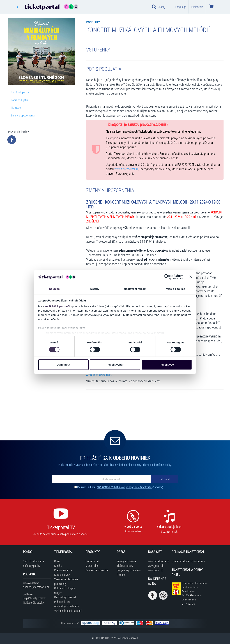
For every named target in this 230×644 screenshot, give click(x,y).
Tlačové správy (125, 566)
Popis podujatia (19, 100)
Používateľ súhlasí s (120, 487)
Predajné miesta (63, 570)
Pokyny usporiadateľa (129, 570)
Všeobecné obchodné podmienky (66, 581)
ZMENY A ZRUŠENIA (99, 374)
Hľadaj (158, 7)
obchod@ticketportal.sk (36, 587)
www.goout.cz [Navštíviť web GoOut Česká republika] (156, 570)
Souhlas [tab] (54, 289)
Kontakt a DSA (62, 575)
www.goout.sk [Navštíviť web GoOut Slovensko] (156, 566)
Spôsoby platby (32, 566)
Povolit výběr (115, 365)
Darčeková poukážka (97, 570)
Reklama (121, 575)
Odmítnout (63, 365)
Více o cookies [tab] (176, 289)
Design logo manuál (65, 597)
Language (181, 7)
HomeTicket (92, 561)
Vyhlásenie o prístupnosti (68, 611)
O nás (57, 561)
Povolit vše (167, 365)
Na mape (16, 108)
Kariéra (58, 566)
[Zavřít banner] (191, 277)
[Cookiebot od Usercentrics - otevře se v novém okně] (167, 277)
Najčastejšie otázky (33, 603)
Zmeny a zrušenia (126, 561)
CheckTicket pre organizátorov (188, 561)
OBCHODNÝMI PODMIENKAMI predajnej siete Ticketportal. (125, 487)
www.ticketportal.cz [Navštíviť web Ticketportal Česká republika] (158, 561)
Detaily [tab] (95, 289)
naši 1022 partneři (58, 306)
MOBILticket (92, 566)
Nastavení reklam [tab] (135, 289)
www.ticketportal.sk (126, 169)
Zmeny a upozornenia (23, 115)
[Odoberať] (165, 479)
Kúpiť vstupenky (20, 92)
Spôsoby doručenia (34, 561)
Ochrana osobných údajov (65, 590)
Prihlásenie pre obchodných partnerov (67, 604)
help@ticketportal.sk (34, 598)
